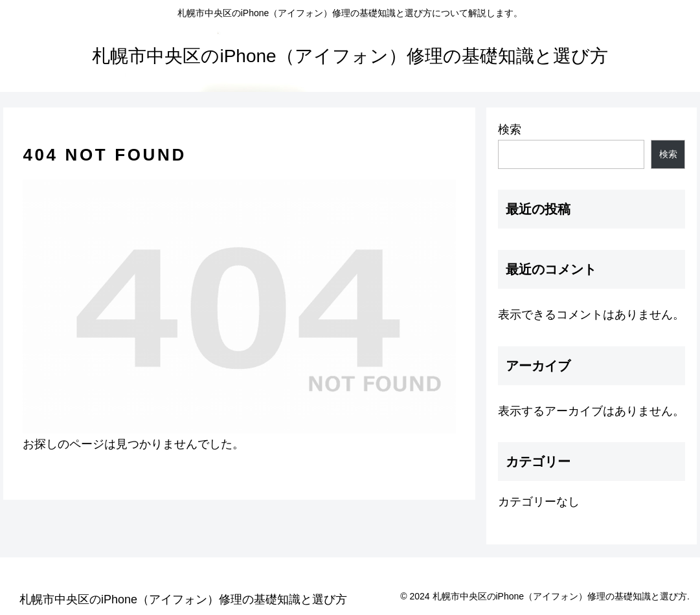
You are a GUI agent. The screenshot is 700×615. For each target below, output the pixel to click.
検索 (510, 129)
